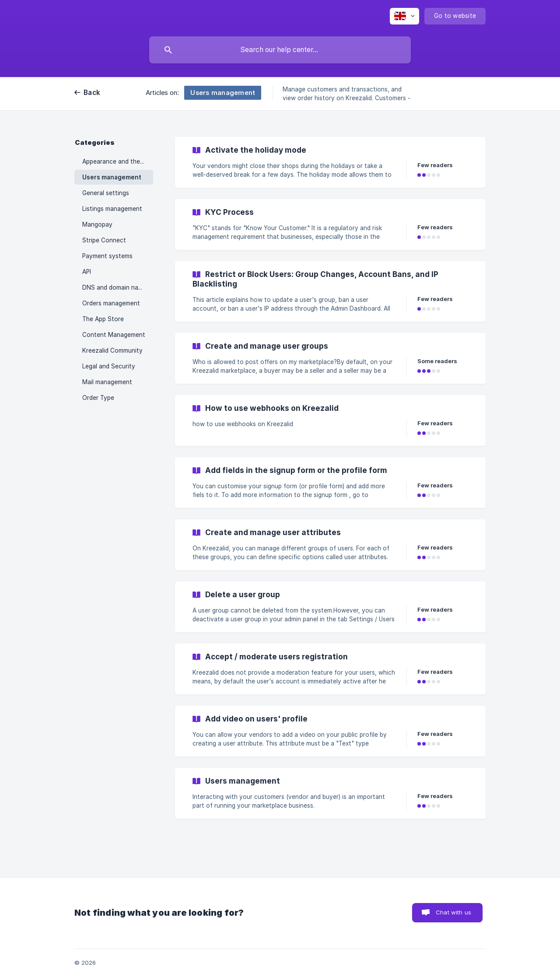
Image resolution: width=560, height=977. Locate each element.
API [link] (87, 272)
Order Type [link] (98, 398)
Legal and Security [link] (109, 366)
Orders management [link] (111, 303)
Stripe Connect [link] (104, 240)
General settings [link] (106, 193)
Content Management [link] (114, 335)
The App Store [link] (103, 319)
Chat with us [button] (453, 912)
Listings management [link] (112, 209)
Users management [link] (112, 177)
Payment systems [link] (107, 256)
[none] (404, 16)
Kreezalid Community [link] (112, 350)
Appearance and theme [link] (115, 161)
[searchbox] (280, 50)
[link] (330, 162)
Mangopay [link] (97, 224)
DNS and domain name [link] (114, 287)
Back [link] (92, 93)
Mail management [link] (107, 382)
